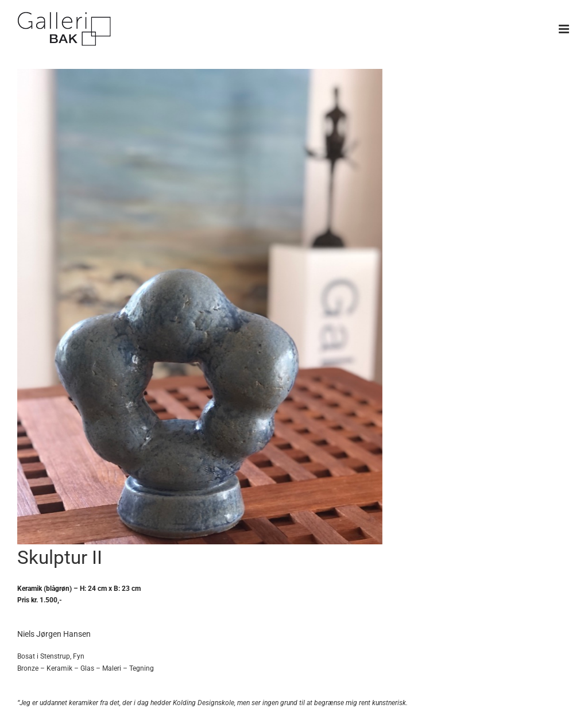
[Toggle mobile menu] (565, 29)
